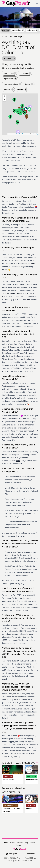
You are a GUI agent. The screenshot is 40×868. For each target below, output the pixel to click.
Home (4, 36)
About (32, 843)
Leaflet (11, 134)
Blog (26, 843)
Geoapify (35, 134)
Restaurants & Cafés (12, 84)
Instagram (11, 854)
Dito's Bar (6, 293)
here (33, 264)
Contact (19, 845)
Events (13, 843)
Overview (6, 30)
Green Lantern (16, 293)
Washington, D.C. (21, 36)
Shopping (9, 89)
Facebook (30, 854)
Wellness (22, 89)
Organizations (10, 79)
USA (10, 36)
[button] (30, 107)
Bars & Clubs (18, 30)
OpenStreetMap (20, 134)
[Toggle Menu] (37, 3)
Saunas (29, 84)
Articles (20, 843)
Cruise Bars (32, 30)
